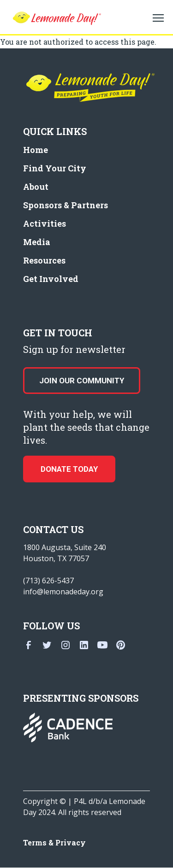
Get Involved (51, 279)
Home (36, 150)
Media (37, 242)
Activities (45, 223)
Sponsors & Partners (66, 205)
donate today (69, 469)
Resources (44, 260)
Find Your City (55, 168)
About (36, 187)
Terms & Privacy (54, 842)
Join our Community (82, 381)
